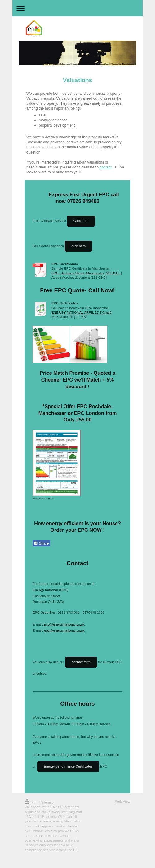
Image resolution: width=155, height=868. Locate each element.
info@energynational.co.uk (64, 624)
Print (32, 802)
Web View (123, 801)
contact (106, 167)
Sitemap (47, 802)
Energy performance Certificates (68, 766)
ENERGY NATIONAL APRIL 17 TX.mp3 (82, 312)
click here (78, 246)
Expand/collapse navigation (77, 8)
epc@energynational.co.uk (64, 630)
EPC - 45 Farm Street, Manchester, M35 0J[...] (86, 273)
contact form (81, 662)
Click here (81, 221)
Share (41, 543)
